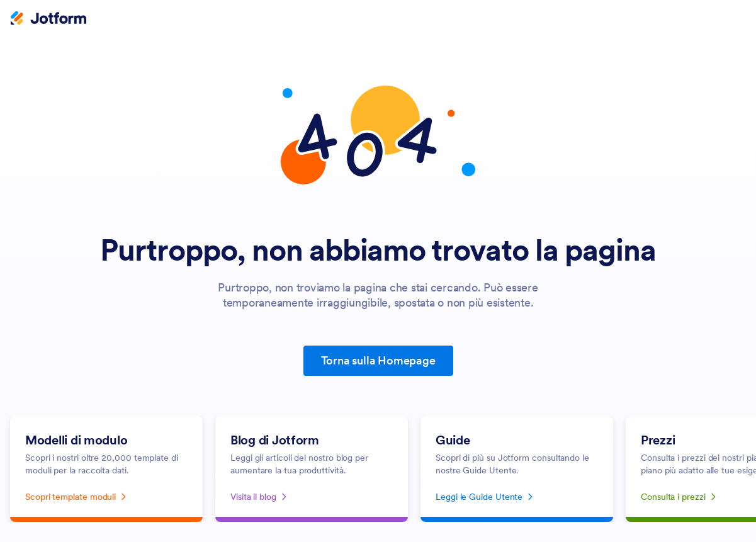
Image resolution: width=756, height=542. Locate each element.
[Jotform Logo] (48, 20)
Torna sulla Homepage (378, 360)
